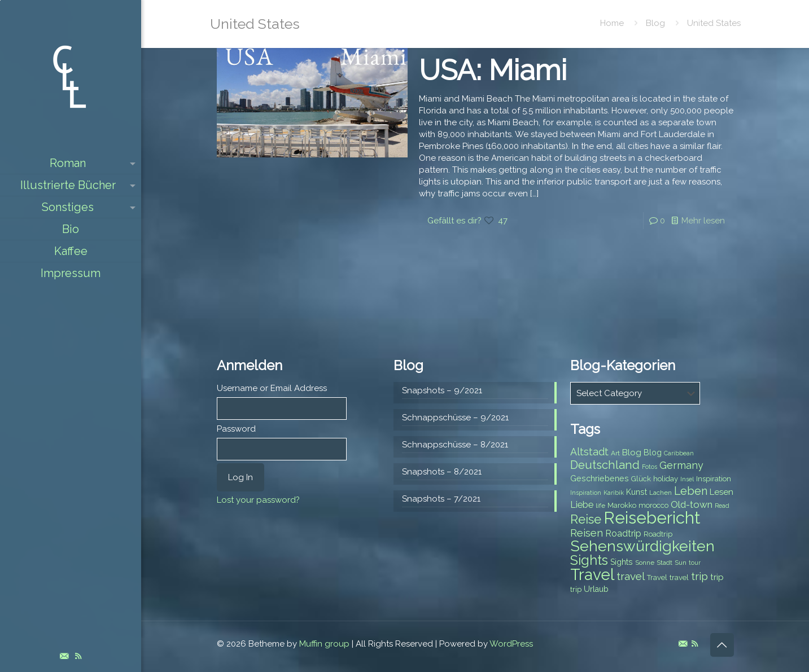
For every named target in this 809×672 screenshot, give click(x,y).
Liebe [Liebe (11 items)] (582, 505)
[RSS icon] (78, 656)
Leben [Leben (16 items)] (691, 491)
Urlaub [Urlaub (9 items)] (596, 589)
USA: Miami (493, 70)
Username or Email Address (272, 388)
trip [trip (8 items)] (576, 589)
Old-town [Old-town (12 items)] (692, 504)
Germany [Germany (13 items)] (681, 465)
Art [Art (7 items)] (615, 453)
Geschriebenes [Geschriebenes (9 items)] (600, 478)
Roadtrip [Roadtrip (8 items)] (658, 534)
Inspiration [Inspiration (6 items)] (586, 493)
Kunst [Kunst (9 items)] (637, 492)
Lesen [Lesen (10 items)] (721, 492)
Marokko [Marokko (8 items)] (622, 505)
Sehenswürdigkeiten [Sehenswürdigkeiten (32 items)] (642, 546)
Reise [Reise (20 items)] (586, 519)
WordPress (511, 644)
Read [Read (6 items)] (722, 506)
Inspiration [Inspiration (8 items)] (714, 479)
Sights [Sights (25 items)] (589, 560)
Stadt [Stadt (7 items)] (664, 563)
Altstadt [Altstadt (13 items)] (589, 452)
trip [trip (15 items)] (699, 576)
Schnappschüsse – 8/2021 (455, 445)
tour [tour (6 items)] (695, 563)
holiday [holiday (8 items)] (666, 479)
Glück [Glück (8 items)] (641, 479)
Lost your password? (258, 500)
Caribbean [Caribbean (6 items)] (679, 453)
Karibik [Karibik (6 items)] (614, 493)
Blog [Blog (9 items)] (653, 453)
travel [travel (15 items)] (631, 576)
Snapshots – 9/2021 (442, 390)
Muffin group (324, 644)
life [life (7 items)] (600, 506)
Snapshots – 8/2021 (442, 472)
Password (236, 429)
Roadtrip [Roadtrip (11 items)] (623, 533)
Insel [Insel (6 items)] (687, 479)
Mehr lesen (703, 221)
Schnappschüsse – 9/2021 (455, 418)
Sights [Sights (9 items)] (622, 562)
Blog (655, 23)
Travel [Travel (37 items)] (592, 575)
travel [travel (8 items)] (679, 577)
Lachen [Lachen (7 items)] (661, 493)
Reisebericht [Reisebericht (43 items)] (652, 518)
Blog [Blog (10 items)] (632, 453)
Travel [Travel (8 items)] (657, 577)
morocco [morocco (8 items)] (653, 505)
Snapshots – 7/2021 (441, 499)
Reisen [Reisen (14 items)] (587, 533)
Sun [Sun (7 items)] (681, 563)
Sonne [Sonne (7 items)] (645, 563)
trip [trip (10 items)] (717, 577)
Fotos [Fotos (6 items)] (650, 467)
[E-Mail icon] (64, 656)
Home (612, 23)
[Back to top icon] (722, 645)
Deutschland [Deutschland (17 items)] (605, 465)
